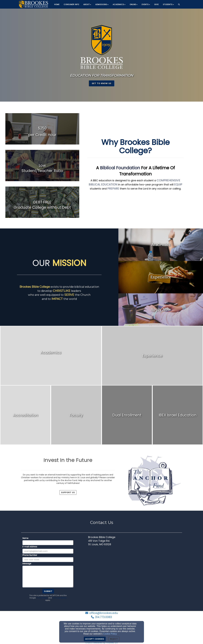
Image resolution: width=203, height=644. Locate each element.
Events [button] (146, 4)
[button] (179, 5)
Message (27, 564)
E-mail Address (30, 547)
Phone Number (30, 555)
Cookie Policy (110, 634)
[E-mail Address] (48, 551)
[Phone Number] (48, 560)
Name (25, 538)
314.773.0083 (103, 617)
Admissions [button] (102, 4)
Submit (48, 591)
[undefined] (42, 132)
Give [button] (156, 4)
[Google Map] (135, 569)
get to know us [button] (102, 83)
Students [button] (168, 4)
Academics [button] (119, 4)
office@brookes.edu (104, 613)
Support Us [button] (68, 492)
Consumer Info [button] (71, 4)
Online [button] (134, 4)
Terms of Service (59, 598)
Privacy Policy (42, 598)
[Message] (48, 577)
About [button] (87, 4)
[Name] (48, 543)
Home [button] (57, 4)
